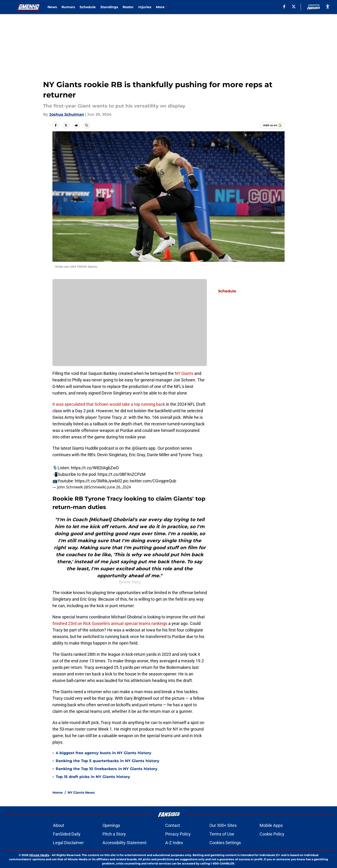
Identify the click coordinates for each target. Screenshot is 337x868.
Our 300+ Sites (223, 825)
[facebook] (284, 7)
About (59, 825)
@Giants (140, 448)
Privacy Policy (178, 834)
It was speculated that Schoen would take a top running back (109, 404)
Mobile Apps (271, 825)
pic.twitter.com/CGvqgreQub (150, 481)
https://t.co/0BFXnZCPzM (122, 474)
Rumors (68, 7)
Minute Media (39, 855)
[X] (294, 7)
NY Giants (184, 373)
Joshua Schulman (67, 114)
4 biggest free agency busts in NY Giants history (104, 753)
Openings (111, 825)
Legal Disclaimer (68, 843)
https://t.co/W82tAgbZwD (95, 468)
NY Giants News (81, 793)
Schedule (88, 7)
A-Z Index (174, 843)
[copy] (87, 125)
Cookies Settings (225, 843)
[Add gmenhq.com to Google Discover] (272, 125)
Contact (173, 825)
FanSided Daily (67, 834)
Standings (109, 7)
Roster (128, 7)
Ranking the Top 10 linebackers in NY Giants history (107, 769)
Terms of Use (222, 834)
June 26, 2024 (119, 487)
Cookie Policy (272, 834)
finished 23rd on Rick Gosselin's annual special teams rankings (110, 623)
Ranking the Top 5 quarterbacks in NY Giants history (108, 761)
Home (58, 793)
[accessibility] (328, 6)
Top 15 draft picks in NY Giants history (93, 777)
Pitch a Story (114, 834)
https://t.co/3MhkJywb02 (99, 481)
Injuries (145, 7)
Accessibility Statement (125, 843)
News (52, 7)
